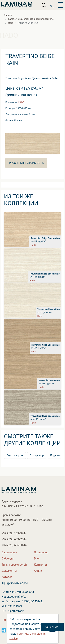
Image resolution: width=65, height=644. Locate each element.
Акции (38, 571)
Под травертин (15, 455)
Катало (7, 577)
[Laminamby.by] (17, 5)
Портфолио (41, 552)
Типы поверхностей (14, 565)
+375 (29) (14, 533)
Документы (9, 571)
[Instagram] (4, 630)
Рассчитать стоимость (26, 163)
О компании (9, 552)
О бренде (7, 559)
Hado (21, 102)
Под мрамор (37, 455)
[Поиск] (44, 5)
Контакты (40, 565)
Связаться (52, 627)
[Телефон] (52, 5)
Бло (37, 559)
